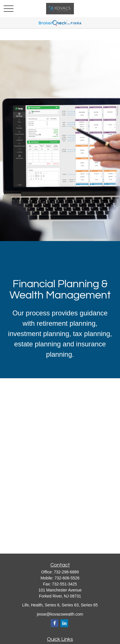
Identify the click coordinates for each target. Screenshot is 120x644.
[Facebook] (55, 623)
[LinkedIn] (64, 623)
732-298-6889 (66, 572)
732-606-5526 (67, 578)
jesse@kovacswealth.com (60, 614)
